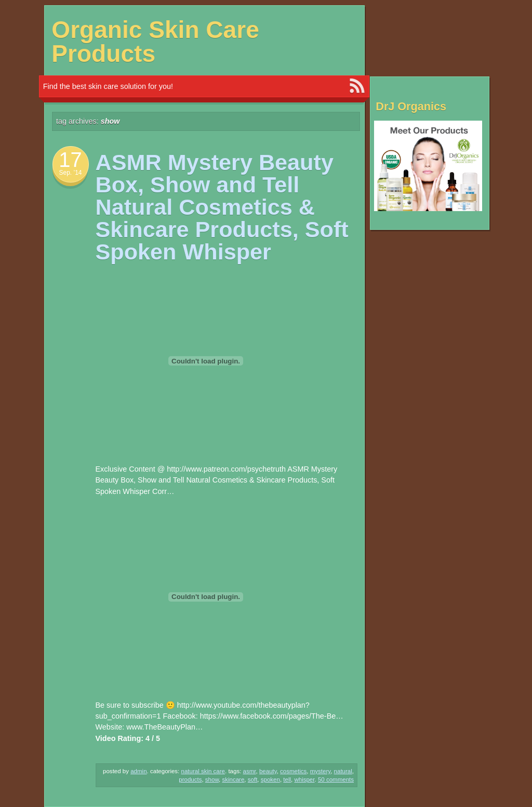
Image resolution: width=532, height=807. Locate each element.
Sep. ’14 (70, 173)
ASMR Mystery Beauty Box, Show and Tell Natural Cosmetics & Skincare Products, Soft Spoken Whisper (222, 207)
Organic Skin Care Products (155, 42)
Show (212, 779)
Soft (253, 779)
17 (70, 160)
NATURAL (343, 771)
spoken (270, 779)
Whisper (304, 779)
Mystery (320, 771)
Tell (287, 779)
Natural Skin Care (203, 771)
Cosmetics (293, 771)
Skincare (233, 779)
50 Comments (336, 779)
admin (138, 771)
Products (190, 779)
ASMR (250, 771)
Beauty (268, 771)
